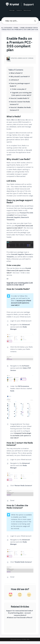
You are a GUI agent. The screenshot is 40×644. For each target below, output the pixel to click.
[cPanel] (16, 28)
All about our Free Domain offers (19, 617)
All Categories (7, 28)
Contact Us (19, 10)
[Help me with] (20, 21)
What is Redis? (16, 73)
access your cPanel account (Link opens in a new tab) (21, 303)
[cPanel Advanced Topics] (29, 28)
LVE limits (14, 80)
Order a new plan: (18, 89)
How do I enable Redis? (19, 98)
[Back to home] (20, 4)
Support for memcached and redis (19, 611)
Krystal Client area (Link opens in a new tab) (19, 270)
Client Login (12, 10)
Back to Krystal (27, 10)
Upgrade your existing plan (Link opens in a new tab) (20, 284)
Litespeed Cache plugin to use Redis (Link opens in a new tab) (21, 435)
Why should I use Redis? (19, 76)
